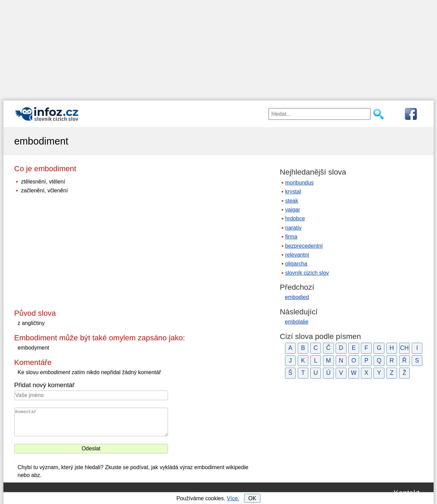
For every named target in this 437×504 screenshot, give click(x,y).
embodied (297, 297)
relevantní (297, 255)
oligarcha (296, 264)
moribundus (299, 183)
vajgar (293, 210)
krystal (293, 192)
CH (404, 348)
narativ (293, 228)
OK (252, 498)
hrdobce (295, 219)
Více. (233, 498)
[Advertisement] (218, 48)
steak (292, 201)
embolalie (297, 322)
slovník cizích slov (307, 273)
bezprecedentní (304, 246)
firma (291, 237)
